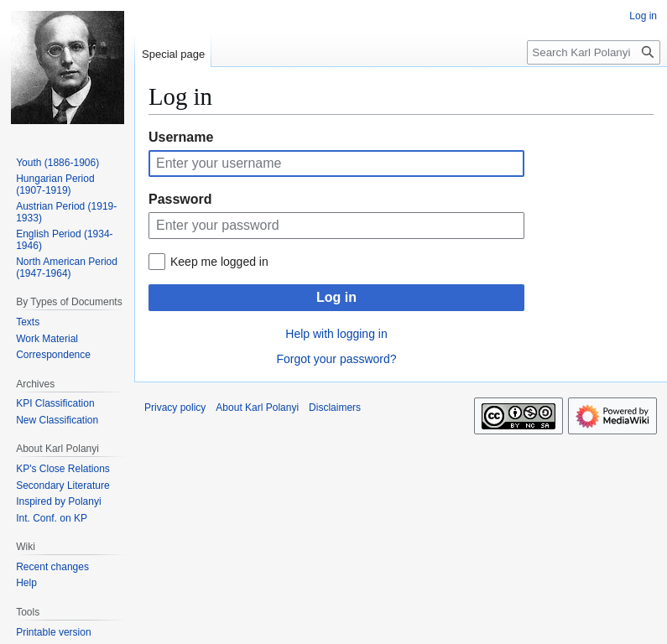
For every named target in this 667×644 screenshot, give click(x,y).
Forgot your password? (336, 359)
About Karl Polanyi (257, 408)
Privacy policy (175, 408)
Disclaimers (335, 408)
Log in (336, 297)
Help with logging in (336, 334)
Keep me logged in (219, 262)
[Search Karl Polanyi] (594, 52)
